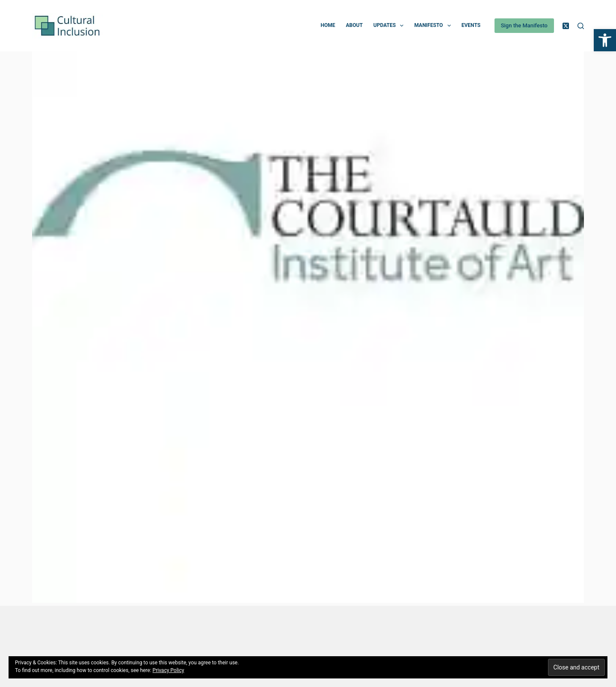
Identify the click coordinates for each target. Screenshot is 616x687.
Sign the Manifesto (524, 25)
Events (471, 25)
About (354, 25)
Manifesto (434, 26)
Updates (390, 26)
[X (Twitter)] (566, 26)
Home (328, 25)
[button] (605, 40)
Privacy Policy (169, 670)
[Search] (581, 26)
